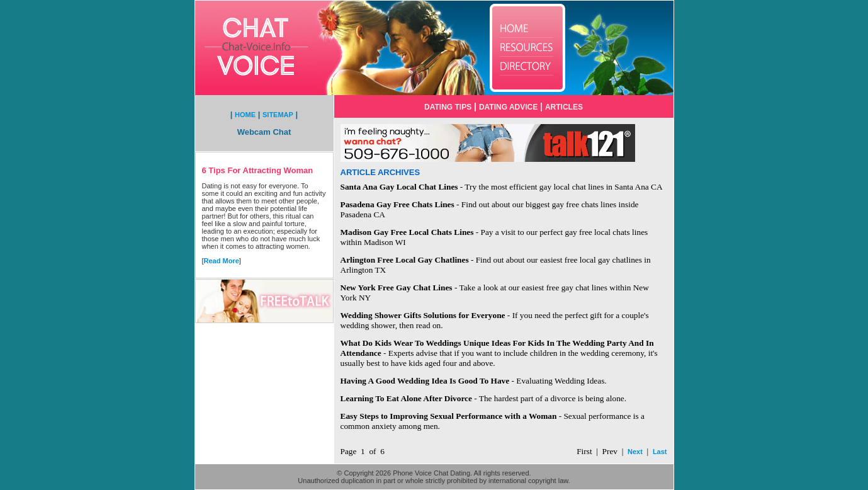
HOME (245, 115)
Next (635, 452)
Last (660, 452)
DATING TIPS (448, 107)
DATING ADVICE (508, 107)
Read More (222, 261)
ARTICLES (564, 107)
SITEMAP (278, 115)
